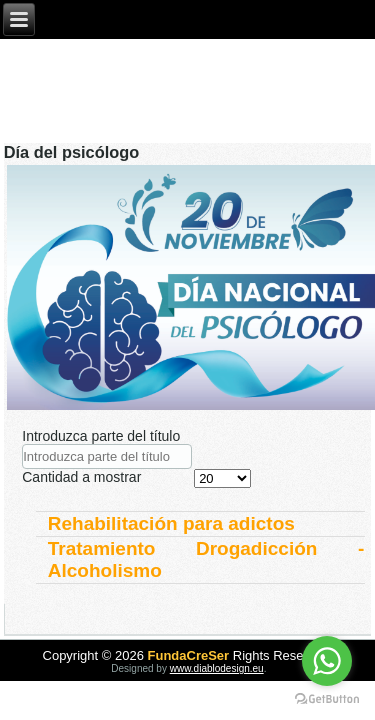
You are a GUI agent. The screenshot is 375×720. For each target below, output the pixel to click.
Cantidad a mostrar (81, 477)
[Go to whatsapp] (327, 661)
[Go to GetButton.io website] (327, 699)
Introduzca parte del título (103, 436)
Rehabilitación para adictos (171, 523)
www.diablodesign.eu (217, 668)
